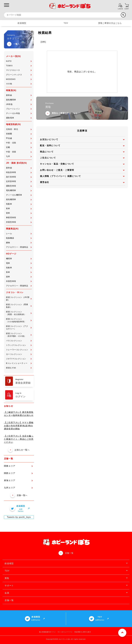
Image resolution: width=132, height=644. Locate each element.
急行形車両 (19, 177)
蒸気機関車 (19, 100)
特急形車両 (19, 172)
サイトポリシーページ (65, 632)
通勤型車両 (19, 186)
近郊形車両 (19, 181)
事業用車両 (19, 218)
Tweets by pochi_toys (19, 517)
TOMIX (19, 66)
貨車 (19, 213)
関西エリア (18, 473)
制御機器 (19, 238)
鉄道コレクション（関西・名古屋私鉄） (19, 313)
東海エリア (18, 480)
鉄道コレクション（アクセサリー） (19, 327)
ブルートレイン (19, 109)
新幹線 (19, 95)
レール (19, 234)
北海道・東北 (19, 129)
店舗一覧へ (19, 495)
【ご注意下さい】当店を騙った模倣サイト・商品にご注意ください (19, 439)
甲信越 (19, 138)
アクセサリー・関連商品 (19, 247)
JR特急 (19, 104)
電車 (19, 263)
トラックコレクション (19, 345)
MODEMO (19, 79)
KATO (19, 61)
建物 (19, 243)
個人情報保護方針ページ (47, 632)
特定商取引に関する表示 (83, 632)
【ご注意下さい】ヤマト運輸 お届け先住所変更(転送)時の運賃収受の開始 (19, 426)
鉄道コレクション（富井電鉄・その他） (19, 335)
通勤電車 (19, 118)
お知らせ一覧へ (19, 450)
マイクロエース (19, 70)
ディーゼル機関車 (19, 195)
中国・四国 (19, 152)
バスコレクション (19, 341)
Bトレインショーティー (19, 363)
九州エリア (18, 488)
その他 (19, 84)
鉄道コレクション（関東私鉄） (19, 306)
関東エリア (18, 466)
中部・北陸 (19, 143)
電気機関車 (19, 190)
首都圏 (19, 134)
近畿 (19, 147)
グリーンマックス (19, 75)
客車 (19, 208)
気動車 (19, 204)
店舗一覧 (69, 553)
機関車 (19, 259)
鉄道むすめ (19, 368)
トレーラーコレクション (19, 350)
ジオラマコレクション (19, 359)
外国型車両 (19, 222)
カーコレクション (19, 354)
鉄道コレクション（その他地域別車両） (19, 320)
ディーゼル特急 (19, 113)
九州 (19, 156)
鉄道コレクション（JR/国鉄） (19, 299)
